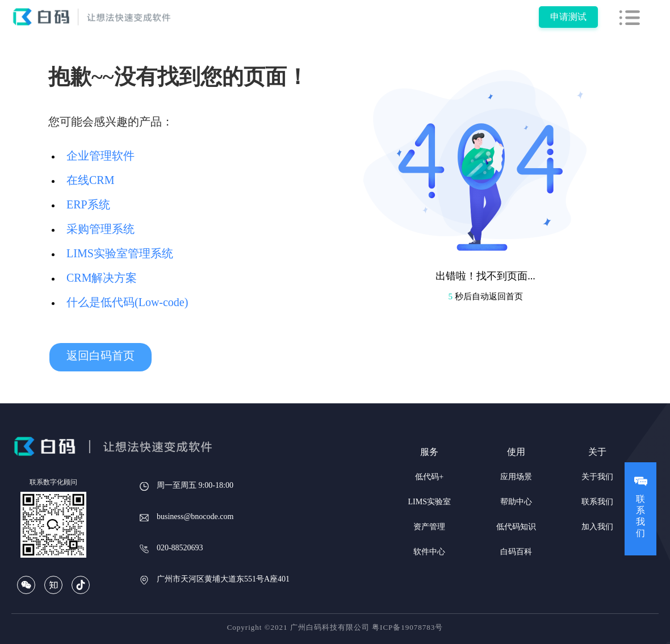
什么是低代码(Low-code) (127, 302)
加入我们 (597, 527)
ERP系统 (88, 204)
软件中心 (429, 552)
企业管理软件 (101, 156)
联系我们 (597, 502)
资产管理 (429, 527)
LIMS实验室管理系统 (120, 253)
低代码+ (429, 477)
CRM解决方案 (102, 278)
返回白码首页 (101, 356)
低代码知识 (516, 527)
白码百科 (516, 552)
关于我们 (597, 477)
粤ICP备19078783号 (407, 627)
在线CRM (90, 180)
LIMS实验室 (430, 502)
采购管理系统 (101, 229)
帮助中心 (516, 502)
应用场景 (516, 477)
